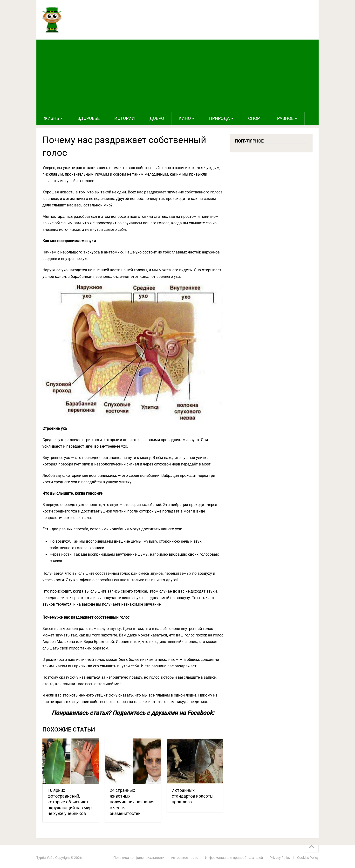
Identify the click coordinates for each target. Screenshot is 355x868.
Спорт (255, 118)
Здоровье (89, 118)
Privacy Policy (280, 858)
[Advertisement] (177, 76)
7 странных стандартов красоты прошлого (193, 796)
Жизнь (51, 118)
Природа (219, 118)
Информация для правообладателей (234, 858)
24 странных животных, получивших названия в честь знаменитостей (132, 802)
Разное (285, 118)
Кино (185, 118)
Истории (125, 118)
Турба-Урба (45, 858)
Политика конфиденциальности (139, 858)
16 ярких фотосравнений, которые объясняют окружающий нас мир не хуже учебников (70, 802)
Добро (157, 118)
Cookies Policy (308, 858)
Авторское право (185, 858)
